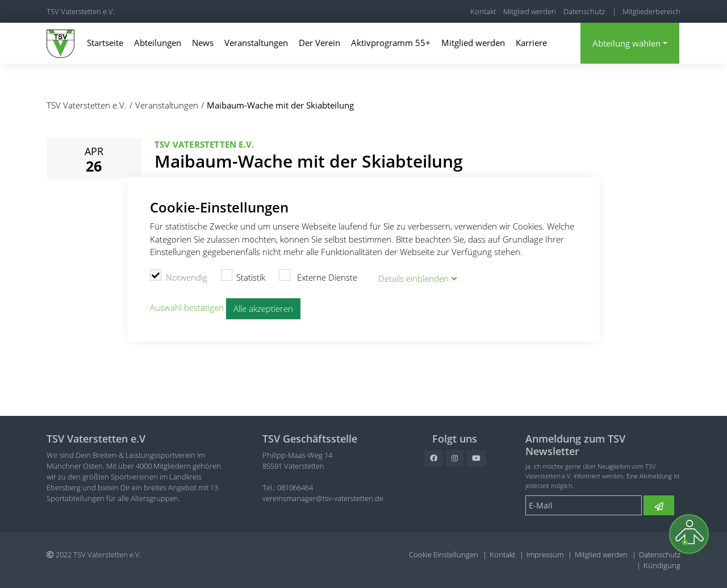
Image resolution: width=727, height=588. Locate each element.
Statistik (243, 276)
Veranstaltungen (256, 43)
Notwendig (179, 276)
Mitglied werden (530, 11)
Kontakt (483, 11)
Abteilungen (158, 43)
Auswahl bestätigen (187, 307)
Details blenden (413, 278)
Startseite (105, 43)
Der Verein (319, 43)
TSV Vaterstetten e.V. (81, 11)
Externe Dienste (318, 276)
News (203, 43)
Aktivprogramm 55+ (391, 43)
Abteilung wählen (626, 43)
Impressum (545, 554)
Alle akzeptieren (263, 308)
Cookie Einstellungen (444, 554)
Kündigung (662, 565)
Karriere (531, 43)
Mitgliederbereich (651, 11)
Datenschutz (584, 11)
